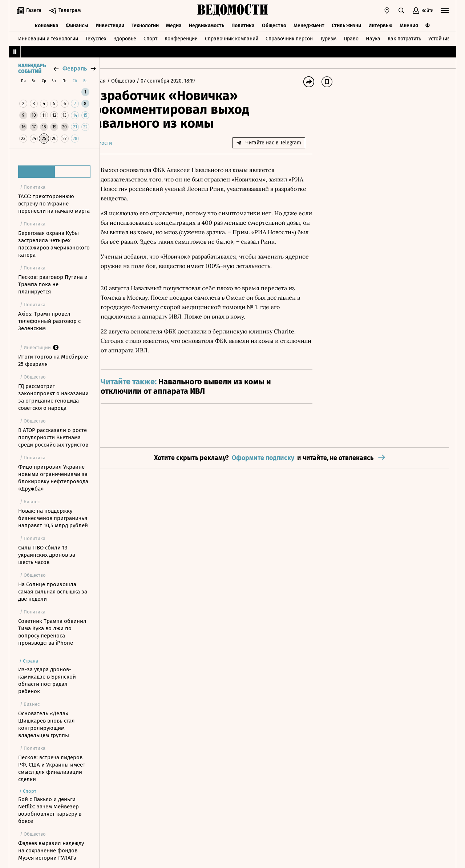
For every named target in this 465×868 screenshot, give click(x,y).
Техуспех (96, 38)
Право (351, 38)
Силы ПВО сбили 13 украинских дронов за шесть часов (47, 555)
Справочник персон (289, 38)
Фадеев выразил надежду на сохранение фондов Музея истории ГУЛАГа (51, 851)
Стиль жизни (346, 25)
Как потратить (404, 38)
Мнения (409, 25)
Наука (373, 38)
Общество (274, 25)
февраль (75, 69)
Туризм (328, 38)
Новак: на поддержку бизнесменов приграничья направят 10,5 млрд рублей (53, 518)
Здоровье (125, 38)
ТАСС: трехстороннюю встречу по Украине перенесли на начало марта (54, 204)
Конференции (181, 38)
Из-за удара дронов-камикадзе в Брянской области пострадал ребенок (47, 680)
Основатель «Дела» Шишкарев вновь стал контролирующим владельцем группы (46, 724)
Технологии (145, 25)
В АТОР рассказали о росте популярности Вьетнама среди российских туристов (53, 437)
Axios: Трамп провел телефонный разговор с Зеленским (49, 321)
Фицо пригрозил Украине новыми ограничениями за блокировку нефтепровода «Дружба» (53, 478)
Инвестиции (110, 25)
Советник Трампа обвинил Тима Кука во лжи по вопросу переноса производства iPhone (52, 632)
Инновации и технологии (48, 38)
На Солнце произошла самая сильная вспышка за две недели (53, 592)
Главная (118, 81)
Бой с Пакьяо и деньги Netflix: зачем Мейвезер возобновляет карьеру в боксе (50, 810)
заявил (299, 179)
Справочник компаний (232, 38)
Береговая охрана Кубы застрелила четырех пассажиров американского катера (54, 244)
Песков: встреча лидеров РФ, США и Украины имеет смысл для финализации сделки (52, 768)
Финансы (77, 25)
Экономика (45, 25)
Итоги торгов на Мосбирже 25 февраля (53, 360)
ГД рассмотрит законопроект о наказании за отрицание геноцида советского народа (53, 397)
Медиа (174, 25)
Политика (243, 25)
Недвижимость (207, 25)
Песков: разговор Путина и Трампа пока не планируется (53, 284)
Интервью (380, 25)
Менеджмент (309, 25)
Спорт (150, 38)
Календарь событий (32, 69)
